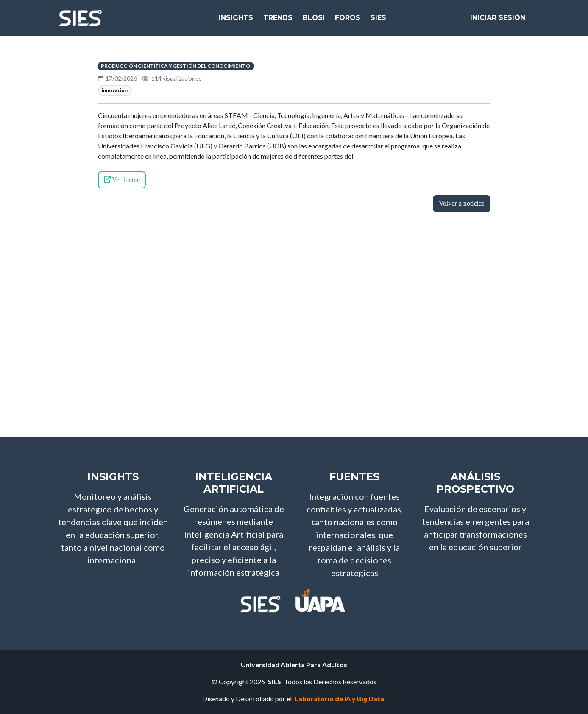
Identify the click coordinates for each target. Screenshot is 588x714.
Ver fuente (122, 180)
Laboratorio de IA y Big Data (339, 699)
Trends (278, 21)
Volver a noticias (461, 203)
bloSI (314, 21)
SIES (378, 21)
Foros (348, 21)
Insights (236, 21)
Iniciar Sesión (498, 21)
